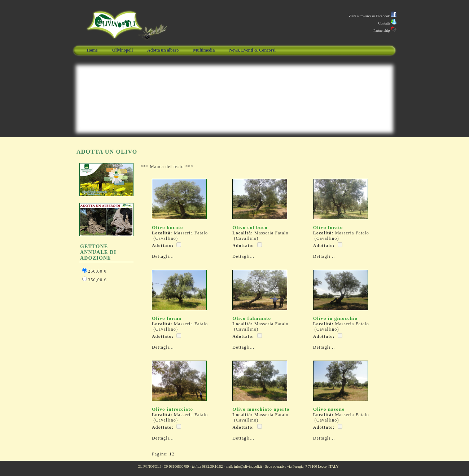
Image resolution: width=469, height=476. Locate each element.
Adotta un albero (163, 50)
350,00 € (97, 280)
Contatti (387, 23)
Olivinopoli (122, 50)
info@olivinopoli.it (248, 466)
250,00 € (97, 271)
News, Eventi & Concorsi (252, 50)
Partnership (385, 30)
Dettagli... (163, 256)
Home (92, 50)
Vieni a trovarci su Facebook (372, 16)
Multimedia (204, 50)
